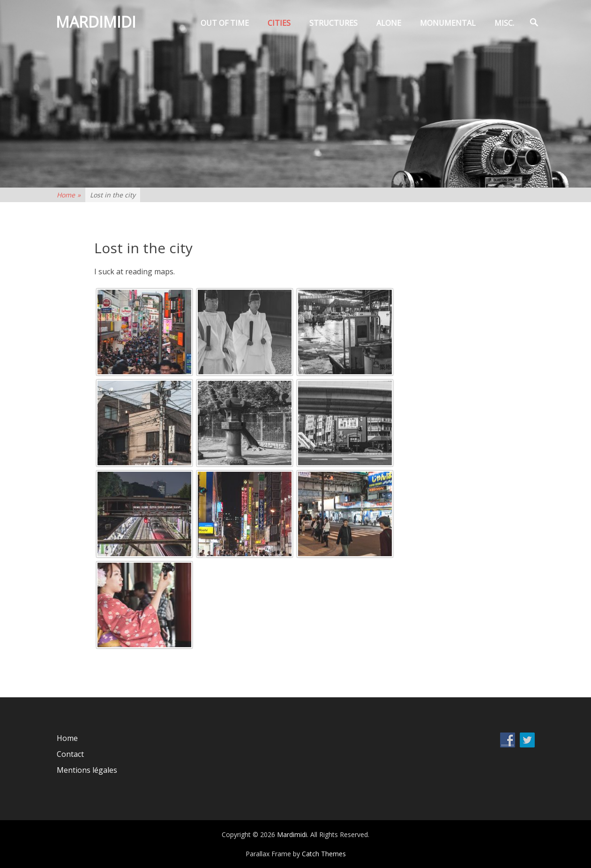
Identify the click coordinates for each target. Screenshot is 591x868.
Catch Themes (324, 854)
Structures (333, 23)
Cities (279, 23)
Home (69, 195)
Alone (389, 23)
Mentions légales (87, 770)
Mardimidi (97, 23)
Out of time (225, 23)
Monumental (448, 23)
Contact (70, 754)
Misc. (504, 23)
